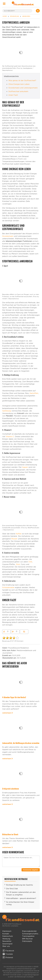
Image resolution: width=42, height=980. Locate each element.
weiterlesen (8, 713)
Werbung (6, 939)
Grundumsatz (8, 236)
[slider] (11, 638)
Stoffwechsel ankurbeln (18, 91)
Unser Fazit (13, 95)
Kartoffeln (34, 393)
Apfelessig (7, 411)
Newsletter (7, 941)
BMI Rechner (27, 939)
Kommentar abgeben (31, 870)
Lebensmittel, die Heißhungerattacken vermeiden (21, 743)
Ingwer (25, 467)
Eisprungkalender (29, 931)
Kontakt (6, 934)
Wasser (15, 539)
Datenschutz (8, 936)
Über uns (6, 946)
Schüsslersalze (8, 587)
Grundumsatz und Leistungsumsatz (23, 88)
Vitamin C (10, 436)
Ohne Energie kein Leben (19, 84)
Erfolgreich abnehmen (11, 789)
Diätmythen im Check (10, 834)
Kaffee (19, 534)
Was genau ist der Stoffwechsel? (22, 80)
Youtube (8, 954)
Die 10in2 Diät (12, 889)
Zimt (18, 564)
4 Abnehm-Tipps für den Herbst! (14, 697)
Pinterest (8, 957)
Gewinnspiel (7, 944)
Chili (30, 562)
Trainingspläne (28, 936)
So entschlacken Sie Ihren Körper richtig (20, 903)
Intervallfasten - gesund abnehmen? (21, 898)
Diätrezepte (27, 941)
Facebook (8, 951)
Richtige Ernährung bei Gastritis (19, 885)
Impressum (7, 931)
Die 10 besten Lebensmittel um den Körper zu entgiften (21, 893)
